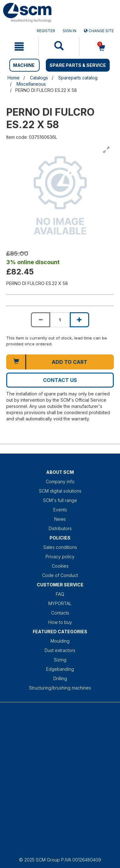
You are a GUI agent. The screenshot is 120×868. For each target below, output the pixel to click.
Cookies (60, 566)
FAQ (60, 594)
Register (46, 31)
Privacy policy (60, 557)
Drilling (60, 678)
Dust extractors (60, 650)
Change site (99, 31)
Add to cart (70, 362)
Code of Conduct (60, 575)
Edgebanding (60, 669)
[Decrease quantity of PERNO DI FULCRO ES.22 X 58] (41, 320)
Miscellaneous (31, 84)
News (60, 519)
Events (60, 510)
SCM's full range (60, 500)
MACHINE (24, 65)
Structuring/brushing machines (60, 688)
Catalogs (39, 78)
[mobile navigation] (19, 47)
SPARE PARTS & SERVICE (78, 65)
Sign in (70, 31)
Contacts (60, 613)
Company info (60, 482)
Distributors (60, 528)
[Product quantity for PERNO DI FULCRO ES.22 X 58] (60, 320)
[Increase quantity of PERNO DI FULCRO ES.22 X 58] (79, 320)
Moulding (60, 641)
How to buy (60, 622)
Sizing (60, 660)
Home (14, 78)
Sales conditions (60, 547)
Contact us (60, 380)
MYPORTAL (60, 603)
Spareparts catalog (78, 78)
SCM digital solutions (60, 491)
